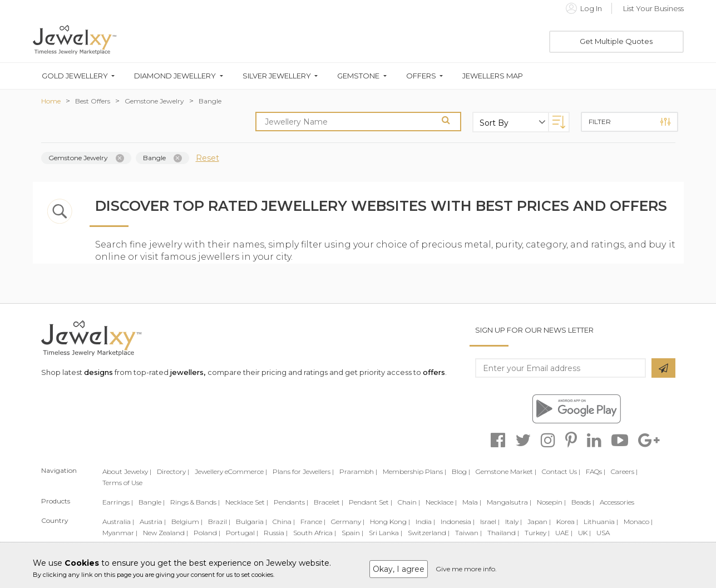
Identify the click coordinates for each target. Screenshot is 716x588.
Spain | (352, 533)
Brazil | (219, 522)
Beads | (583, 502)
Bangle (210, 101)
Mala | (472, 502)
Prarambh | (358, 471)
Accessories (617, 502)
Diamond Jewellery (175, 76)
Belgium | (187, 522)
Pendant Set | (371, 502)
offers (434, 372)
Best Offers (93, 101)
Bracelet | (329, 502)
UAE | (564, 533)
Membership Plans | (414, 471)
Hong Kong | (390, 522)
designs (98, 372)
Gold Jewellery (75, 76)
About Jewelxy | (127, 471)
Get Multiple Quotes (616, 41)
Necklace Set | (247, 502)
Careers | (624, 471)
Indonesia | (458, 522)
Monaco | (638, 522)
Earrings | (118, 502)
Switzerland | (429, 533)
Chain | (409, 502)
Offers (421, 76)
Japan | (539, 522)
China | (284, 522)
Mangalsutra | (509, 502)
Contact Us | (561, 471)
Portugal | (242, 533)
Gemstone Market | (506, 471)
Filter (629, 122)
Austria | (153, 522)
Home (51, 101)
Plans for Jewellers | (303, 471)
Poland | (207, 533)
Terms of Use (122, 483)
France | (313, 522)
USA (603, 533)
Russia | (276, 533)
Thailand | (503, 533)
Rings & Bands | (195, 502)
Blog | (461, 471)
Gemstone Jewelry (154, 101)
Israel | (490, 522)
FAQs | (596, 471)
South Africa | (315, 533)
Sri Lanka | (386, 533)
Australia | (118, 522)
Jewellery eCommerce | (231, 471)
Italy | (513, 522)
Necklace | (441, 502)
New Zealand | (166, 533)
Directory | (173, 471)
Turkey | (537, 533)
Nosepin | (551, 502)
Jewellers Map (493, 76)
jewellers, (188, 372)
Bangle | (152, 502)
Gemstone (358, 76)
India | (425, 522)
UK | (584, 533)
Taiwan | (468, 533)
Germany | (348, 522)
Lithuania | (601, 522)
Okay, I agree (399, 569)
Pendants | (291, 502)
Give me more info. (466, 569)
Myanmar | (120, 533)
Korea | (567, 522)
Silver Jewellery (277, 76)
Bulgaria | (251, 522)
